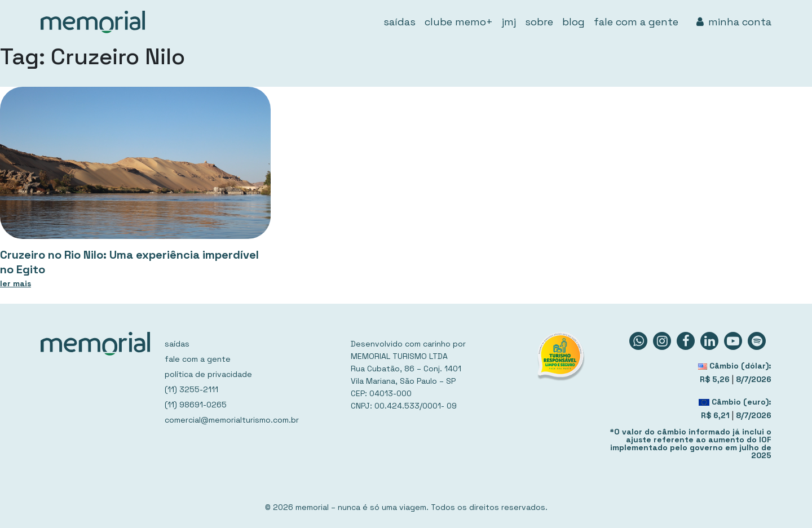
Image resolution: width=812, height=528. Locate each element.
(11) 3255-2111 (191, 389)
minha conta (734, 22)
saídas (400, 22)
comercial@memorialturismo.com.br (232, 420)
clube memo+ (459, 22)
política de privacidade (208, 374)
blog (573, 22)
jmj (509, 22)
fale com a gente (636, 22)
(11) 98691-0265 (196, 405)
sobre (539, 22)
